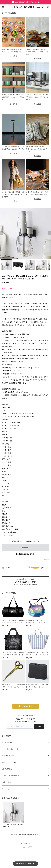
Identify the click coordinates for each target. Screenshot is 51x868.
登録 (39, 726)
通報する (46, 559)
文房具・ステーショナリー (10, 776)
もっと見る (13, 56)
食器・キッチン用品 (8, 756)
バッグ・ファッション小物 (10, 749)
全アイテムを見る (25, 706)
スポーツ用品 (6, 782)
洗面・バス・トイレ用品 (9, 762)
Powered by (26, 847)
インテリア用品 (7, 769)
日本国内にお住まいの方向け (26, 554)
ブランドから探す (8, 742)
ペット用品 (5, 789)
